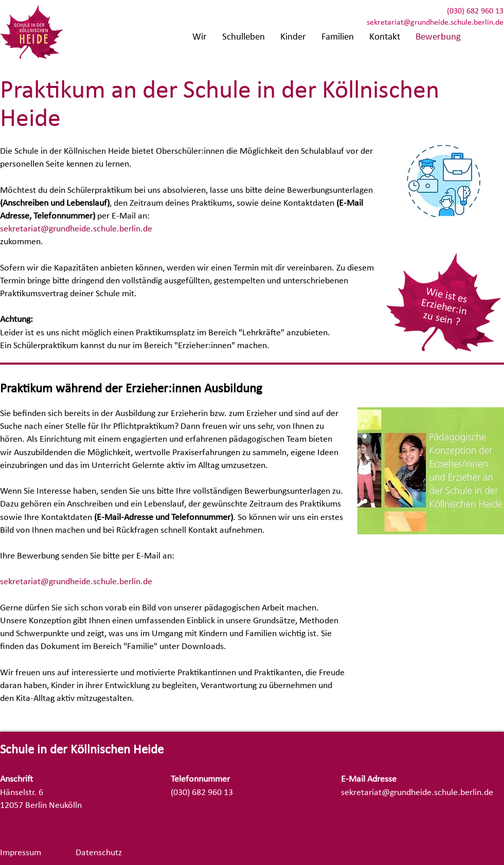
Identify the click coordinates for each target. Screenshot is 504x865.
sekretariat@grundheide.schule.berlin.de (435, 23)
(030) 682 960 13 (475, 11)
